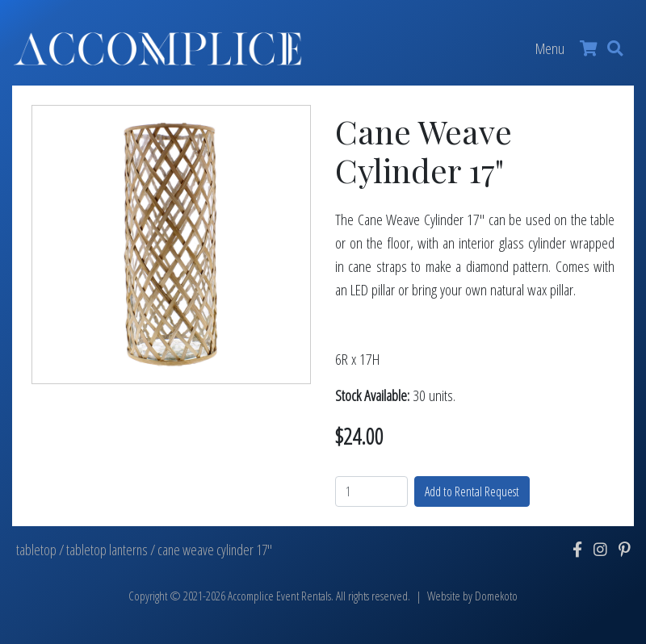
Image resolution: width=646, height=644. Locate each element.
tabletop (36, 550)
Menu (550, 48)
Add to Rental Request (472, 491)
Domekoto (496, 596)
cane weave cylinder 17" (215, 550)
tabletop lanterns (107, 550)
